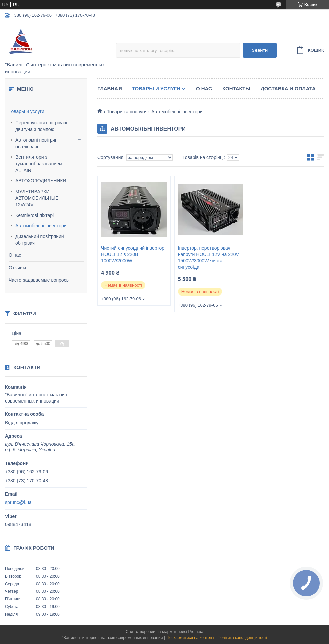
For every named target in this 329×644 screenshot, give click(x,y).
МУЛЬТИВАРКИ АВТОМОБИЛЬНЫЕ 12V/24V (37, 198)
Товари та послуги (127, 112)
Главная (110, 88)
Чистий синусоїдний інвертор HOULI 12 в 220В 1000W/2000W (133, 254)
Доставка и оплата (288, 88)
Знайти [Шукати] (260, 50)
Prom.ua (196, 632)
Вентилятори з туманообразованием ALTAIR (39, 164)
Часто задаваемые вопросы (39, 280)
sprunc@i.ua (18, 502)
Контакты (236, 88)
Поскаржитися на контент (190, 638)
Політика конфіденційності (242, 638)
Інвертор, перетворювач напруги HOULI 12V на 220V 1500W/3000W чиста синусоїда (208, 257)
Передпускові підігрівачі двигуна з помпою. (41, 126)
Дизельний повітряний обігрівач (40, 240)
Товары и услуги (27, 111)
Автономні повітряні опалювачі (37, 143)
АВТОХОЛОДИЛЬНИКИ (41, 181)
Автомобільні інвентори (41, 226)
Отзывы (17, 268)
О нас (15, 255)
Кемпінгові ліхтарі (35, 215)
